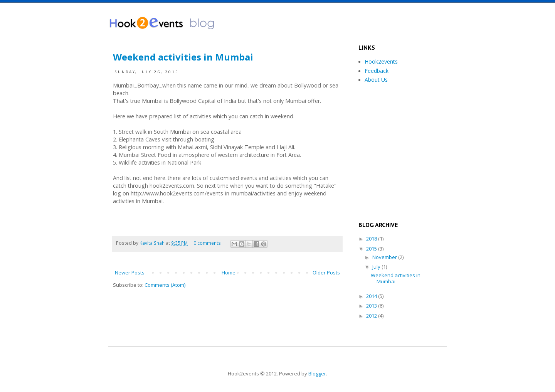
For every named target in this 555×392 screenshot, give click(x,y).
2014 (372, 296)
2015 (372, 249)
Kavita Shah (153, 243)
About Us (376, 80)
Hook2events (381, 61)
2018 (372, 239)
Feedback (377, 71)
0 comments (207, 243)
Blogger (317, 373)
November (385, 257)
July (377, 267)
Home (229, 273)
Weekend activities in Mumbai (183, 57)
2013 (372, 306)
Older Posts (326, 273)
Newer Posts (130, 273)
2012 (372, 316)
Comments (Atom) (165, 285)
